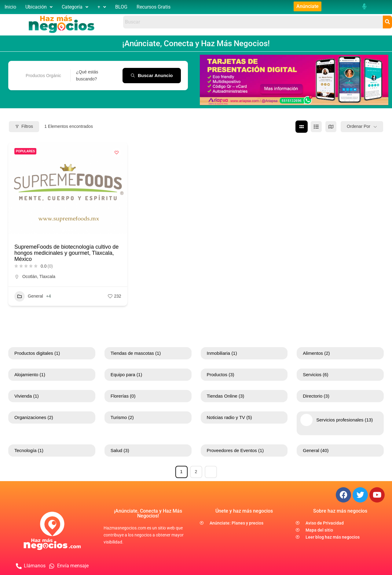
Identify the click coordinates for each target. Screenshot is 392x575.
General (29, 296)
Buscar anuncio (152, 75)
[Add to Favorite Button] (117, 152)
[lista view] (316, 126)
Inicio (10, 7)
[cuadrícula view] (302, 126)
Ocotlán (30, 276)
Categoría (75, 7)
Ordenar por (359, 126)
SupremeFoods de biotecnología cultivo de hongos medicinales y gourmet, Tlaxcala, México (66, 253)
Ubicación (39, 7)
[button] (39, 7)
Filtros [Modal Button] (24, 126)
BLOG (121, 7)
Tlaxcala (47, 276)
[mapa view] (331, 126)
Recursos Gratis (154, 7)
